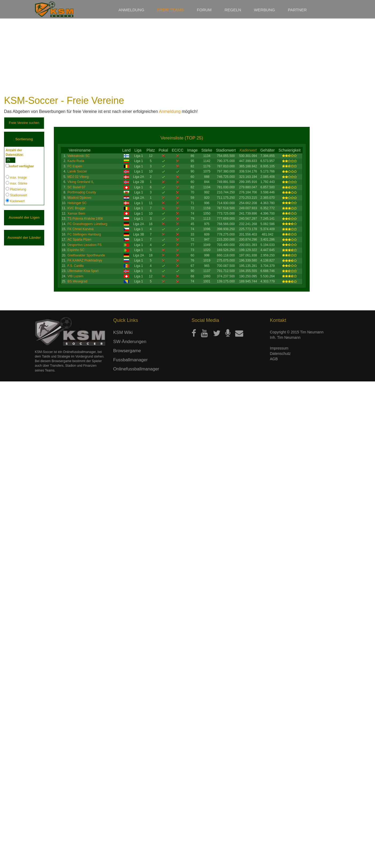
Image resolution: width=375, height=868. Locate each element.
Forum (204, 10)
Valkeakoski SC (79, 156)
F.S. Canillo (76, 266)
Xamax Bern (76, 214)
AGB (274, 845)
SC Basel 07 (76, 187)
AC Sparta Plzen (79, 240)
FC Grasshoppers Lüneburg (87, 224)
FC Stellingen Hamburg (84, 234)
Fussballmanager (131, 846)
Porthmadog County (82, 192)
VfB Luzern (75, 276)
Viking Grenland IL (81, 182)
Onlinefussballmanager (136, 855)
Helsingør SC (77, 203)
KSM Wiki (123, 819)
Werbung (264, 10)
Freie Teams (171, 10)
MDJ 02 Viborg (78, 177)
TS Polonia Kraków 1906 (85, 219)
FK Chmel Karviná (80, 229)
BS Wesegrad (77, 281)
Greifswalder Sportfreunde (86, 255)
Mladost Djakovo (79, 198)
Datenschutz (280, 840)
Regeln (233, 10)
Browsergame (127, 837)
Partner (297, 10)
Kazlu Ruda (76, 161)
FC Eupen (75, 166)
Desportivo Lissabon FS (85, 245)
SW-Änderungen (130, 828)
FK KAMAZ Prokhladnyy (85, 260)
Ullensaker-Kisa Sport (83, 271)
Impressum (279, 834)
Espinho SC (76, 250)
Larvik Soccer (77, 171)
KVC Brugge (76, 208)
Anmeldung (132, 10)
